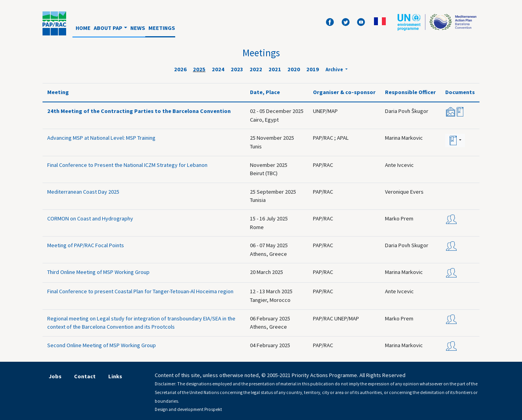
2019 (313, 69)
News (138, 28)
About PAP (108, 28)
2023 (237, 69)
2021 (275, 69)
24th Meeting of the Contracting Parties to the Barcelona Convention (139, 111)
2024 (218, 69)
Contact (85, 376)
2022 (256, 69)
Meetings (162, 28)
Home (83, 28)
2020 (294, 69)
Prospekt (213, 409)
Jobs (55, 376)
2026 (180, 69)
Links (115, 376)
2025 (199, 69)
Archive (335, 69)
